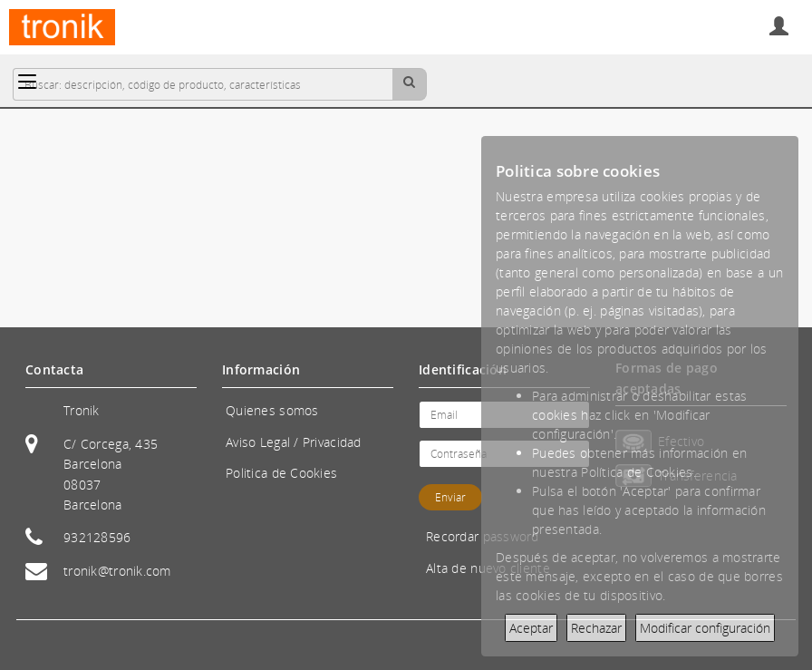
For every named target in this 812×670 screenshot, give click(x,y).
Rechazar (596, 628)
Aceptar (531, 628)
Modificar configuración (705, 628)
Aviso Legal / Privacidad (294, 442)
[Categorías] (27, 82)
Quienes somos (272, 410)
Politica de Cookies (281, 473)
